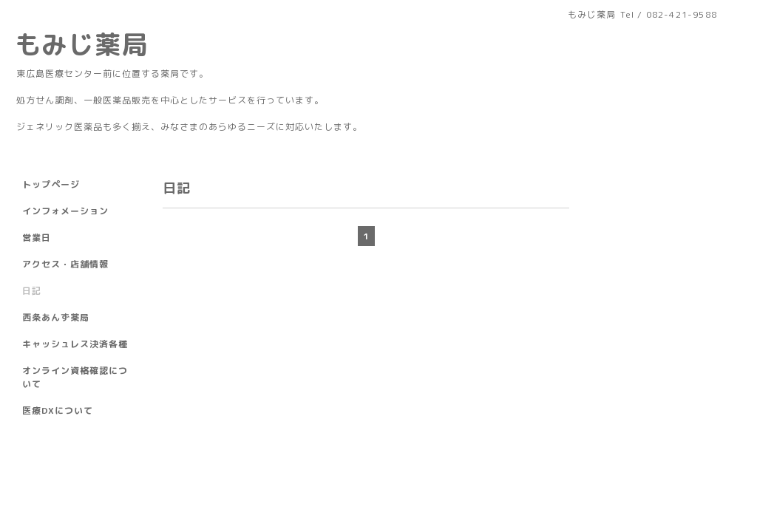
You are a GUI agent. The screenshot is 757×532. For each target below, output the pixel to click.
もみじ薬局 (81, 44)
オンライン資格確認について (75, 377)
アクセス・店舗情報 (65, 264)
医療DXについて (58, 410)
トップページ (51, 184)
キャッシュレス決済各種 (75, 344)
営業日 (37, 238)
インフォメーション (65, 211)
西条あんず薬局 (56, 317)
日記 (32, 291)
